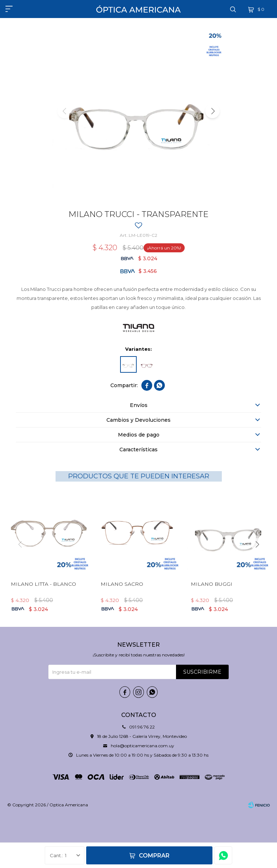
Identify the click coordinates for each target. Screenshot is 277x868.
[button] (212, 111)
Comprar (154, 856)
